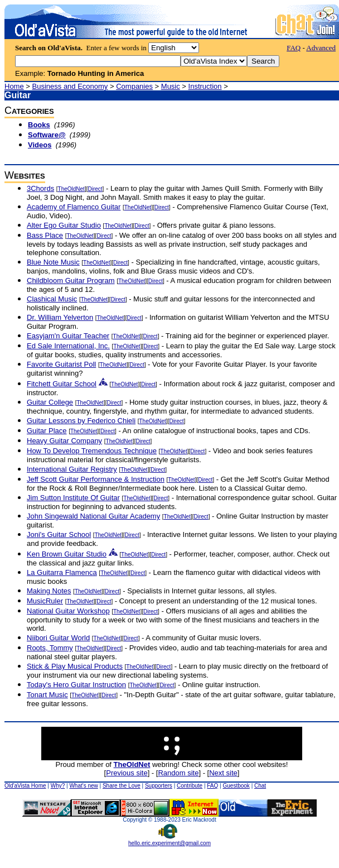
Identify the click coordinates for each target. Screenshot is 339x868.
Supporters (159, 786)
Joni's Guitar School (59, 534)
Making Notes (49, 591)
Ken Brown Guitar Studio (67, 554)
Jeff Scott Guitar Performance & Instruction (96, 479)
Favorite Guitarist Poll (61, 364)
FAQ (294, 48)
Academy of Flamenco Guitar (74, 207)
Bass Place (45, 235)
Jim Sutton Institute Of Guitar (73, 498)
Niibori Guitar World (58, 638)
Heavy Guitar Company (64, 441)
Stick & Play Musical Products (75, 666)
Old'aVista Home (25, 786)
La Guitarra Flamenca (62, 572)
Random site (178, 773)
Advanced (321, 48)
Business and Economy (70, 86)
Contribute (190, 786)
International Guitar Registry (72, 469)
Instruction (205, 86)
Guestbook (236, 786)
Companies (134, 86)
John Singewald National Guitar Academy (93, 516)
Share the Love (122, 786)
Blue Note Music (53, 262)
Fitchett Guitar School (62, 384)
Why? (58, 786)
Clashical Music (52, 299)
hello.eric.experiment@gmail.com (169, 841)
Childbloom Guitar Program (71, 280)
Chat (260, 786)
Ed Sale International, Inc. (68, 346)
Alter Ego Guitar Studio (64, 225)
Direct (95, 189)
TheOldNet (71, 189)
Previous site (127, 773)
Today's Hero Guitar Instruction (76, 685)
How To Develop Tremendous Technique (92, 451)
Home (14, 86)
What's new (83, 786)
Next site (223, 773)
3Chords (40, 188)
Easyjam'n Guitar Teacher (68, 336)
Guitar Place (47, 431)
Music (171, 86)
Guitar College (50, 402)
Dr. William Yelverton (60, 317)
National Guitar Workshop (68, 611)
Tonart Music (47, 695)
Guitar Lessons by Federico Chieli (81, 421)
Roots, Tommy (50, 648)
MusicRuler (45, 601)
